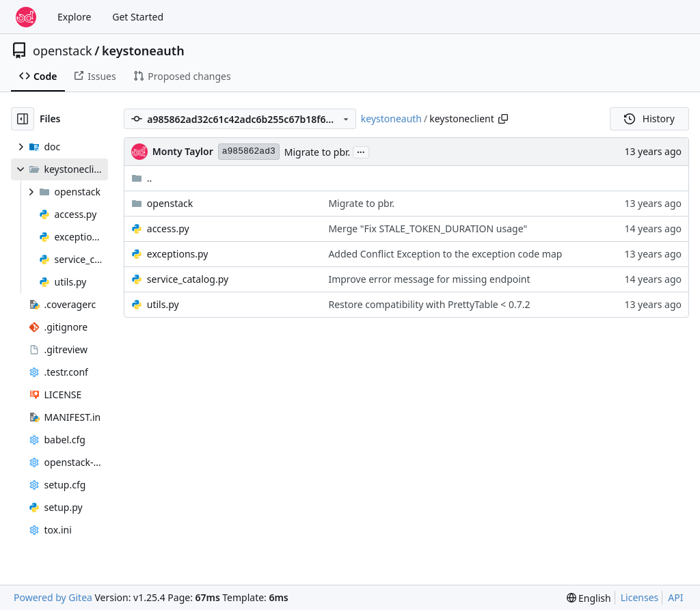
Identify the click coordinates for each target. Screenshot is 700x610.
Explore (74, 17)
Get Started (138, 17)
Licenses (640, 597)
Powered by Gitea (53, 597)
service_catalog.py (188, 279)
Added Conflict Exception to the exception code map (445, 254)
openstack (63, 51)
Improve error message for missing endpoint (429, 279)
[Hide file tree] (23, 119)
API (675, 597)
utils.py (163, 304)
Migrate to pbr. (318, 152)
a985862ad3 (249, 151)
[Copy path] (503, 119)
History (649, 119)
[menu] (589, 598)
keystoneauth (143, 51)
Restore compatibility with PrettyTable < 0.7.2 (429, 304)
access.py (168, 228)
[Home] (26, 17)
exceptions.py (178, 254)
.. (142, 178)
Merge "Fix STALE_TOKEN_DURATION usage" (428, 228)
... (361, 151)
